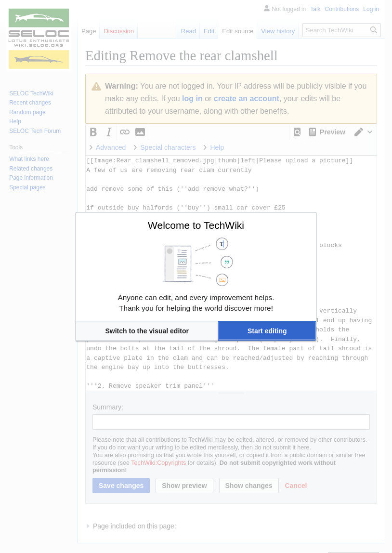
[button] (147, 331)
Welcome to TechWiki (196, 225)
